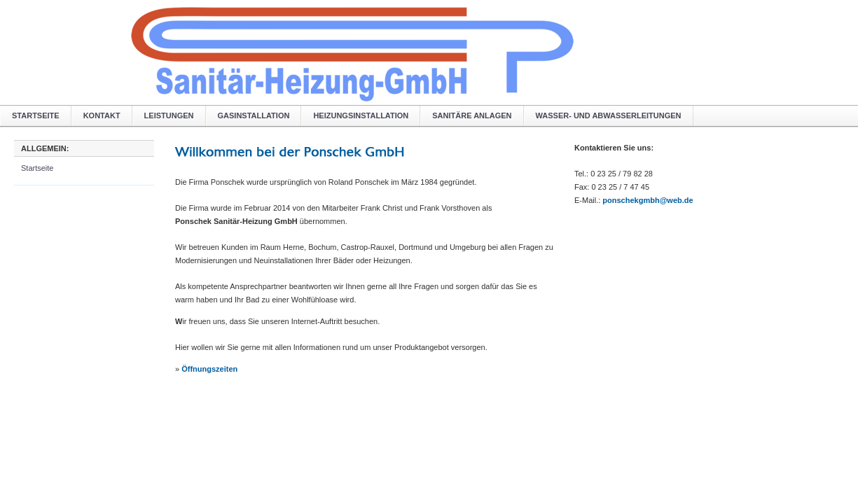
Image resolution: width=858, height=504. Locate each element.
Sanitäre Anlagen (472, 115)
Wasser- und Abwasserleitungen (609, 115)
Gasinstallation (254, 115)
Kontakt (102, 115)
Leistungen (169, 115)
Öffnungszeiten (209, 369)
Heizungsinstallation (361, 115)
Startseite (36, 115)
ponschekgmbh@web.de (648, 200)
